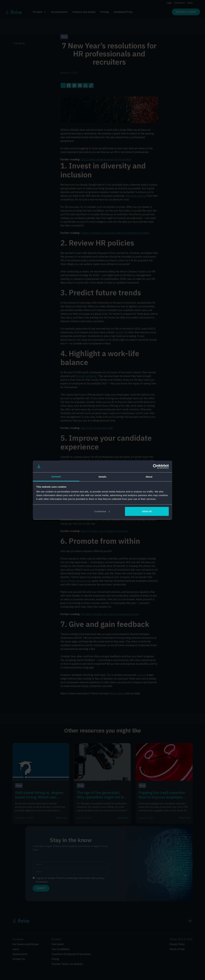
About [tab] (149, 477)
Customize (102, 511)
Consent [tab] (56, 477)
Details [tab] (102, 477)
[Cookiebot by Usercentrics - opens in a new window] (155, 466)
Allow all (147, 511)
